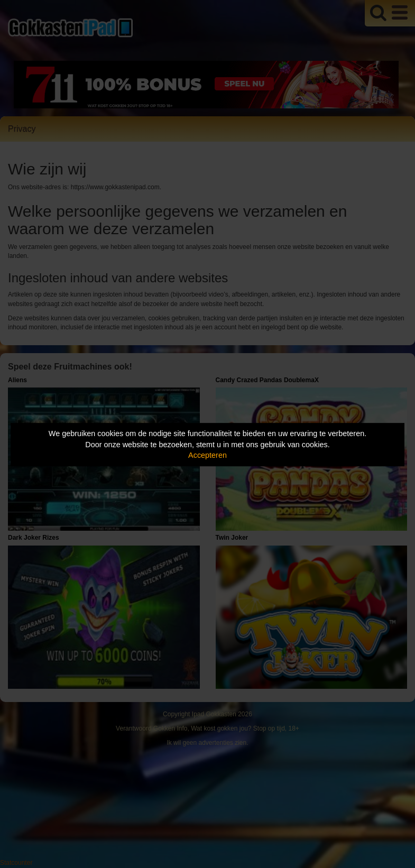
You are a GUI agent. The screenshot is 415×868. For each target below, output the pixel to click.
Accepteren (207, 455)
